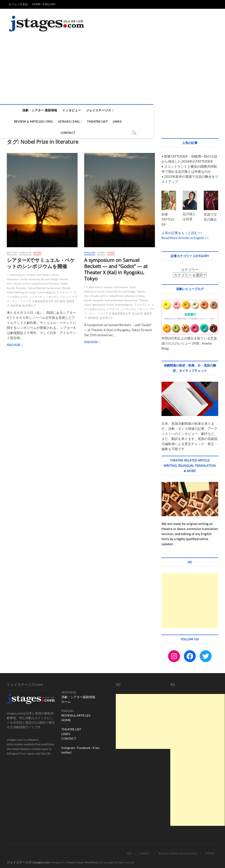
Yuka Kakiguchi (46, 290)
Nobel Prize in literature (46, 281)
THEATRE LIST (71, 727)
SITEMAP (210, 851)
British (12, 250)
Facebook (84, 745)
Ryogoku (21, 286)
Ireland (31, 273)
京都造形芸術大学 (43, 299)
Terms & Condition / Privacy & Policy (178, 851)
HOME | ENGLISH (44, 4)
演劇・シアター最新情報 (78, 695)
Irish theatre (43, 273)
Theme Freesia (75, 860)
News (37, 250)
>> (200, 231)
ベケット (66, 295)
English (90, 250)
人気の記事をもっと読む (180, 231)
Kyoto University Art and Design (39, 277)
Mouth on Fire (22, 281)
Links (107, 121)
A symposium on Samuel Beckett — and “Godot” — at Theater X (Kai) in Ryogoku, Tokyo (116, 267)
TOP (129, 851)
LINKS (66, 732)
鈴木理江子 (29, 303)
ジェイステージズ (98, 110)
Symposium (54, 286)
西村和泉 (16, 303)
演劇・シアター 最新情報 (39, 110)
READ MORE (16, 343)
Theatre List (87, 121)
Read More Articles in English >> (185, 236)
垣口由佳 (60, 299)
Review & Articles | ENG (137, 110)
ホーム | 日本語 (18, 4)
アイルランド (65, 290)
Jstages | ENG (173, 110)
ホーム (66, 699)
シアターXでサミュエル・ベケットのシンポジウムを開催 (41, 261)
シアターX (35, 295)
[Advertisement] (112, 71)
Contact (123, 121)
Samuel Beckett (37, 286)
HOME (66, 718)
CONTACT (69, 736)
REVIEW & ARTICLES (76, 713)
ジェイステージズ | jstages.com (28, 860)
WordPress (91, 860)
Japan (101, 250)
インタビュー (71, 110)
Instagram (68, 745)
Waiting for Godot (26, 290)
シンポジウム (51, 295)
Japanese (25, 250)
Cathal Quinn (17, 273)
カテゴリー (190, 267)
